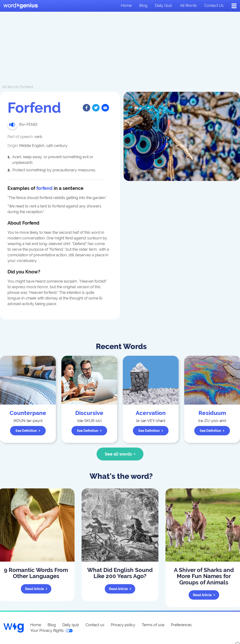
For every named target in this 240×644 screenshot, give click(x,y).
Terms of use (153, 625)
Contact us (214, 6)
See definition (28, 431)
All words (188, 6)
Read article (36, 589)
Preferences (181, 625)
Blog (143, 6)
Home (126, 6)
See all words (120, 454)
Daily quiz (163, 6)
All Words (10, 87)
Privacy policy (123, 625)
